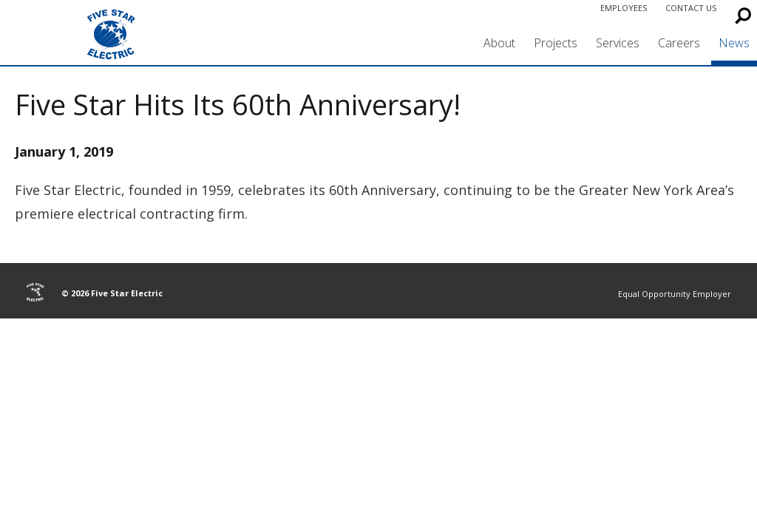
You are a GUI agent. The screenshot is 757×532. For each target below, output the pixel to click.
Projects (556, 43)
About (499, 43)
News (734, 43)
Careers (679, 43)
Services (618, 43)
